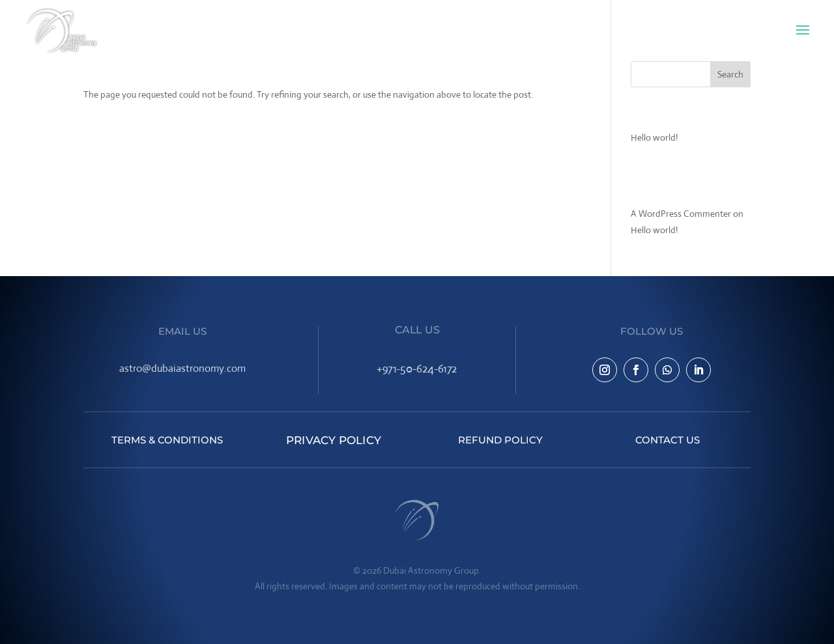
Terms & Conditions (167, 440)
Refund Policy (500, 440)
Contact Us (668, 440)
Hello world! (654, 137)
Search (730, 74)
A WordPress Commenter (681, 214)
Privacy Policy (334, 440)
